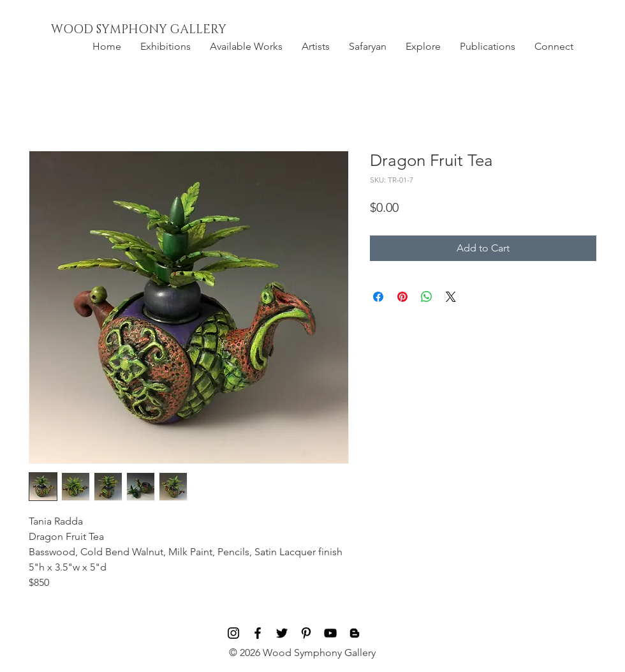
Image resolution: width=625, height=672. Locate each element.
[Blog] (355, 633)
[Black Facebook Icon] (258, 633)
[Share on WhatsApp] (427, 297)
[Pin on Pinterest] (402, 297)
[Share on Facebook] (378, 297)
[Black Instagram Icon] (233, 633)
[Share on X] (451, 297)
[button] (165, 47)
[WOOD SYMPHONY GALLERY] (168, 30)
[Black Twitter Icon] (282, 633)
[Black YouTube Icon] (330, 633)
